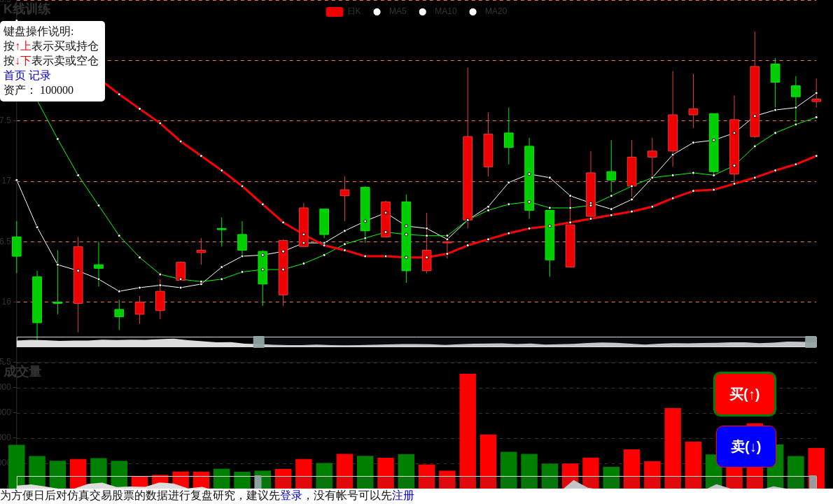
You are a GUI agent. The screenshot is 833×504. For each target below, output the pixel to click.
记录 (40, 75)
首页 (15, 75)
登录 (291, 495)
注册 (403, 495)
